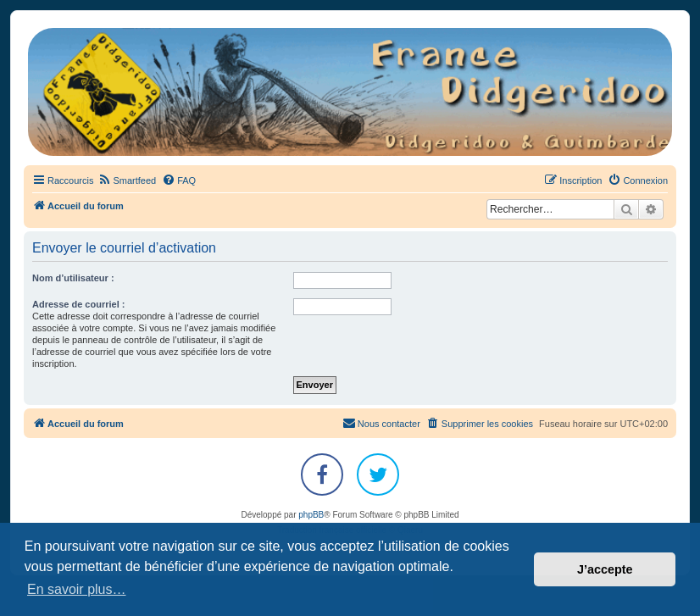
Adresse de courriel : (78, 304)
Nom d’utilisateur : (73, 278)
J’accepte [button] (605, 569)
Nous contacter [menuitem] (381, 423)
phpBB (311, 515)
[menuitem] (127, 180)
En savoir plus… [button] (77, 589)
